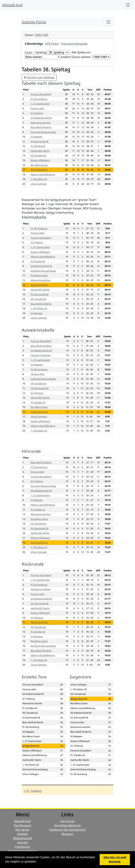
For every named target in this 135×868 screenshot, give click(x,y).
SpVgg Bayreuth (39, 170)
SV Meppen (37, 137)
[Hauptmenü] (128, 5)
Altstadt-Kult (12, 5)
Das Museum (22, 825)
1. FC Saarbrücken (40, 104)
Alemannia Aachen (40, 123)
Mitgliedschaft (22, 838)
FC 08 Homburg (39, 99)
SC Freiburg (37, 113)
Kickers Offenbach (40, 160)
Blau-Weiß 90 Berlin (41, 127)
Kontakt (22, 842)
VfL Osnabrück (38, 155)
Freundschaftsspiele (74, 44)
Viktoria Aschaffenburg (43, 174)
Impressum (23, 847)
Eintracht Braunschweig (43, 132)
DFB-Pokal (52, 44)
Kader (29, 52)
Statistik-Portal (34, 22)
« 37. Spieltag (33, 791)
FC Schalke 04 (38, 146)
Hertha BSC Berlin (40, 151)
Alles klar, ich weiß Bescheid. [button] (115, 859)
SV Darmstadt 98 (39, 141)
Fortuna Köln (37, 108)
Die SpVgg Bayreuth (67, 825)
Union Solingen (39, 184)
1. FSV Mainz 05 (39, 179)
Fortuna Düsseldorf (41, 94)
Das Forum (67, 821)
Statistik (23, 834)
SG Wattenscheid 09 (41, 118)
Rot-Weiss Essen (39, 165)
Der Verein (22, 830)
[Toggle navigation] (108, 22)
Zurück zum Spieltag (39, 77)
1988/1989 (41, 35)
